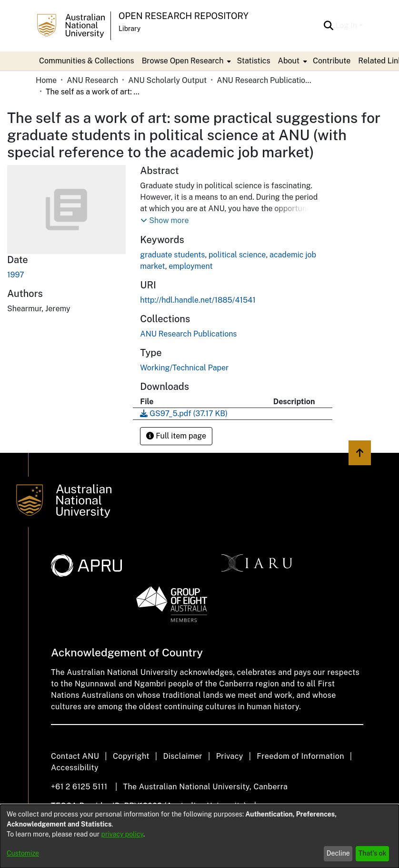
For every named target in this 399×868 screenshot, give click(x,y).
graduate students (172, 255)
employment (190, 266)
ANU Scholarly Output (167, 80)
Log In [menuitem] (346, 26)
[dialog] (199, 836)
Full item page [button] (176, 436)
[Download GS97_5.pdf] (184, 414)
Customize (23, 853)
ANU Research (92, 80)
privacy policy (122, 834)
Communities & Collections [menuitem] (87, 61)
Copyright (131, 756)
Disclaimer (183, 756)
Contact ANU (75, 756)
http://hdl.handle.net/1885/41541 (198, 300)
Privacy (230, 756)
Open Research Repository (184, 16)
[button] (165, 221)
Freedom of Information (300, 756)
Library (130, 29)
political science (237, 255)
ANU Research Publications (264, 80)
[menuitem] (186, 61)
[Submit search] (328, 26)
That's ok (373, 853)
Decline (338, 853)
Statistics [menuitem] (253, 61)
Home (46, 80)
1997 (16, 275)
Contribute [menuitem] (332, 61)
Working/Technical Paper (184, 368)
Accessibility (75, 768)
